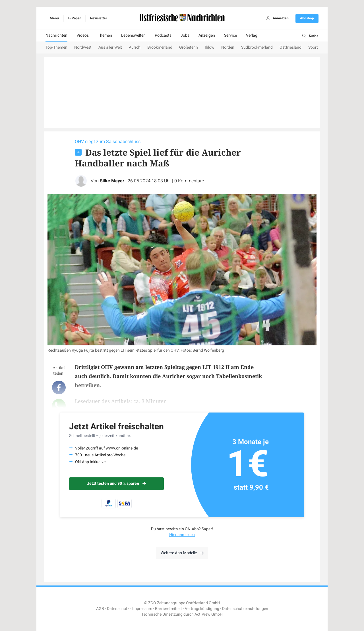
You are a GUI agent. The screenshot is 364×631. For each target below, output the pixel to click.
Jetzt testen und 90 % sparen (116, 483)
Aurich (135, 47)
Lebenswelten (133, 35)
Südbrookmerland (257, 47)
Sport (313, 47)
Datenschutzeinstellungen (245, 609)
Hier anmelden (182, 535)
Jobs (185, 35)
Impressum (142, 609)
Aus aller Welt (110, 47)
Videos (83, 35)
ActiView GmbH (209, 614)
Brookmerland (160, 47)
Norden (228, 47)
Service (230, 35)
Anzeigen (207, 35)
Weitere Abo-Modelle (182, 553)
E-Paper (75, 18)
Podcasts (163, 35)
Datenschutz (118, 609)
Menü (50, 18)
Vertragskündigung (202, 609)
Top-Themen (56, 47)
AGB (100, 609)
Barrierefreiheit (168, 609)
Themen (105, 35)
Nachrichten (56, 35)
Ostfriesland (290, 47)
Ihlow (210, 47)
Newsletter (99, 18)
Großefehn (189, 47)
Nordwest (83, 47)
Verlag (252, 35)
